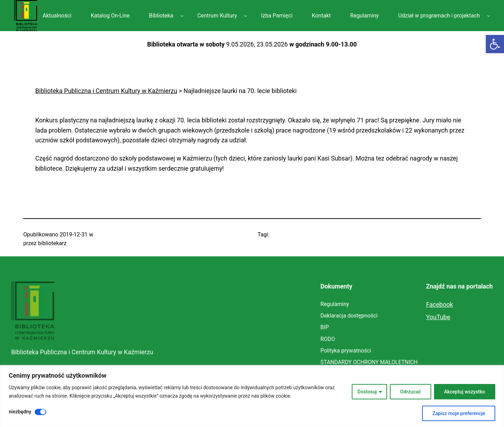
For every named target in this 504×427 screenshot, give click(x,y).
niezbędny (20, 412)
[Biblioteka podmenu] (182, 16)
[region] (252, 396)
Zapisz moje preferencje (459, 413)
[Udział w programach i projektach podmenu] (488, 16)
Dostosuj (367, 392)
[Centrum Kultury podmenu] (246, 16)
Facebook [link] (439, 305)
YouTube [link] (438, 317)
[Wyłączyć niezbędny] (40, 412)
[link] (495, 44)
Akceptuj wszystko (465, 392)
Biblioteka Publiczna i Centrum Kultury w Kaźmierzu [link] (82, 352)
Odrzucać (410, 392)
